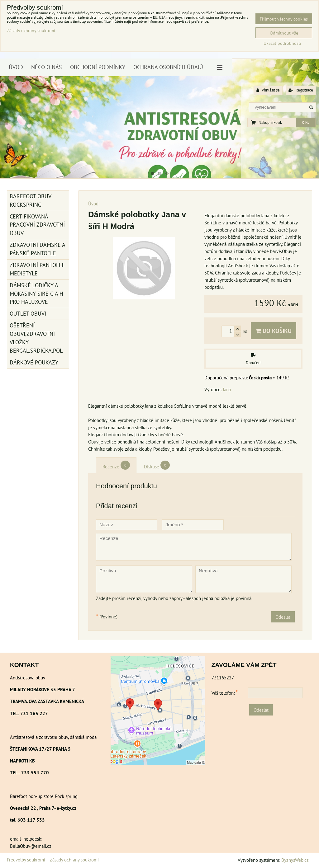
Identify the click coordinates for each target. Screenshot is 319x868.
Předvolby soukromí (26, 860)
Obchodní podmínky (98, 67)
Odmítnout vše (284, 33)
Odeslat (283, 617)
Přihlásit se (268, 90)
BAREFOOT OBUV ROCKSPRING (31, 200)
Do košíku (274, 331)
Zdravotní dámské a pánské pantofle (38, 249)
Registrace (301, 90)
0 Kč (306, 122)
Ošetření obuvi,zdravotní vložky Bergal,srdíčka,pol (36, 338)
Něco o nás (47, 67)
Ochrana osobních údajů (168, 67)
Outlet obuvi (28, 314)
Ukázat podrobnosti (282, 43)
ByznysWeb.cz (295, 860)
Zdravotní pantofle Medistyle (37, 269)
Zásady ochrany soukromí (74, 860)
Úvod (16, 67)
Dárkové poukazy (34, 362)
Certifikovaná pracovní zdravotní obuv (37, 225)
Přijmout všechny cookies (284, 19)
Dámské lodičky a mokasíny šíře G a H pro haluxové (36, 294)
